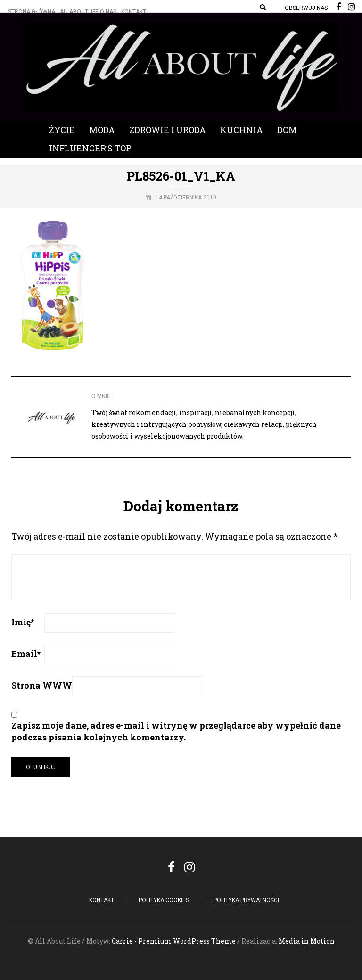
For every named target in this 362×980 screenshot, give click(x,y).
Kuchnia (242, 130)
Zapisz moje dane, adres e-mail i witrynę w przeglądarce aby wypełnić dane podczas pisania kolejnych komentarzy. (176, 731)
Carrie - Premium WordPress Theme (174, 941)
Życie (62, 130)
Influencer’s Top (90, 148)
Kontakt (134, 12)
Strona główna (32, 12)
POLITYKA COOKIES (164, 900)
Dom (287, 130)
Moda (102, 130)
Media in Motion (307, 941)
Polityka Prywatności (246, 900)
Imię (23, 622)
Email (26, 654)
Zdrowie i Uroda (168, 130)
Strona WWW (42, 685)
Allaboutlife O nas (88, 12)
